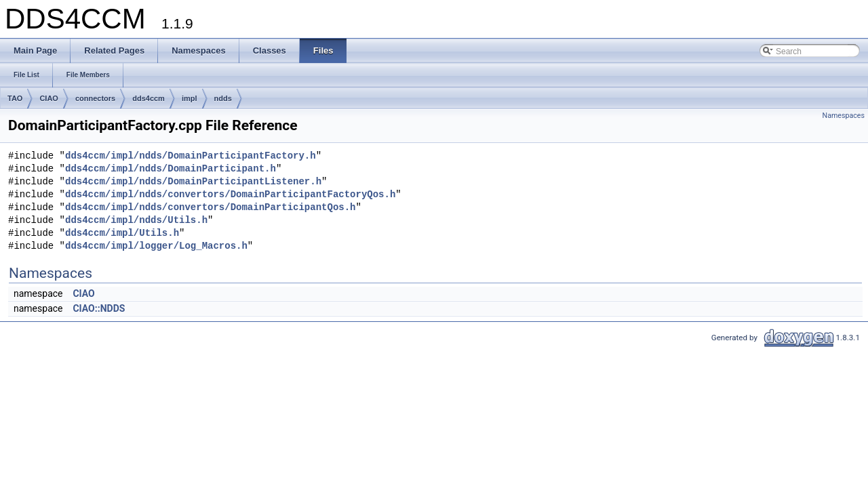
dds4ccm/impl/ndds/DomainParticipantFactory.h (191, 156)
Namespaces (844, 116)
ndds (223, 98)
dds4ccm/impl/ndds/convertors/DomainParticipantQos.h (210, 208)
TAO (15, 98)
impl (190, 98)
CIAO (49, 98)
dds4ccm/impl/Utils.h (122, 233)
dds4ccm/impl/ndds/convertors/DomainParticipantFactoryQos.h (230, 195)
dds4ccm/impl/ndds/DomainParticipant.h (171, 169)
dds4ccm (149, 98)
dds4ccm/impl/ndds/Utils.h (136, 221)
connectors (95, 98)
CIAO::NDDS (99, 308)
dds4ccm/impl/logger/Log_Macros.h (156, 246)
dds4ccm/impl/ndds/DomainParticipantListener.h (193, 182)
